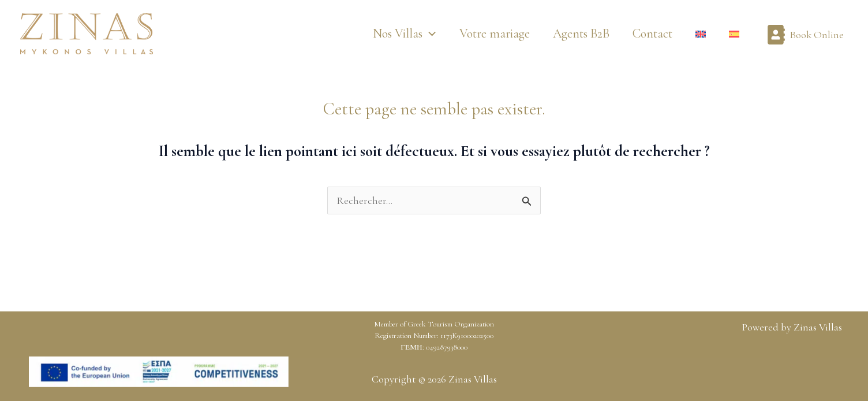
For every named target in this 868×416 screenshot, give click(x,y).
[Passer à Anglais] (701, 34)
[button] (404, 34)
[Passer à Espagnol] (734, 34)
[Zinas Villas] (87, 32)
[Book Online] (805, 34)
